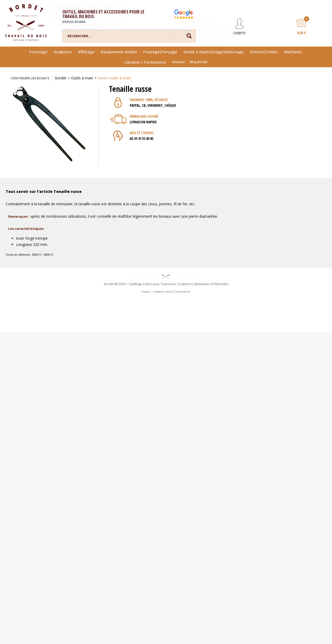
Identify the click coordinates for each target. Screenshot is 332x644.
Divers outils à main (114, 78)
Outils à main (82, 78)
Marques (179, 62)
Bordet (61, 78)
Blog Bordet (199, 62)
